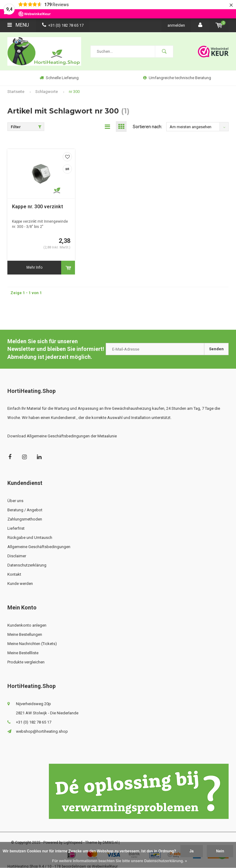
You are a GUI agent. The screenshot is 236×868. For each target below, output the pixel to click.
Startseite (16, 92)
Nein (220, 851)
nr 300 (74, 92)
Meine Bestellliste (23, 653)
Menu (18, 25)
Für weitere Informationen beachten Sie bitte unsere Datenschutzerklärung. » (120, 861)
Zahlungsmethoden (25, 519)
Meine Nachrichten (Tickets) (32, 644)
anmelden (176, 25)
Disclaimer (17, 556)
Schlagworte (47, 92)
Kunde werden (20, 584)
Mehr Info (34, 267)
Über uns (15, 501)
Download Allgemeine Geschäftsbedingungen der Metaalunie (62, 436)
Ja (192, 851)
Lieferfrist (16, 528)
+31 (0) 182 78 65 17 (63, 25)
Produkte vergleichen (26, 662)
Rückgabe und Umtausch (30, 538)
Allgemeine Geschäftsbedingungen (39, 547)
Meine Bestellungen (25, 634)
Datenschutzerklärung (27, 565)
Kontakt (14, 574)
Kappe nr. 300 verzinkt (37, 207)
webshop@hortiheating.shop (42, 731)
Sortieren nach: (147, 127)
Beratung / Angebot (25, 510)
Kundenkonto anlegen (27, 625)
